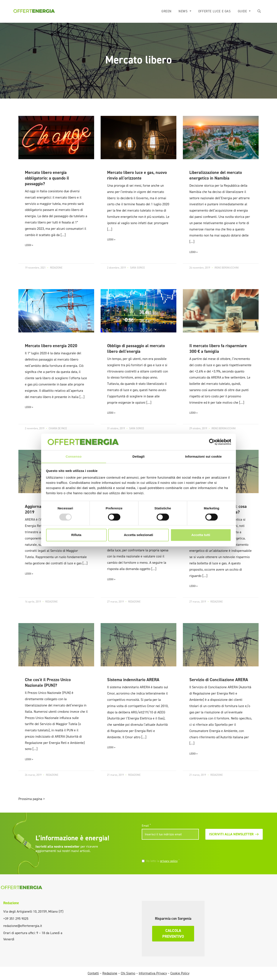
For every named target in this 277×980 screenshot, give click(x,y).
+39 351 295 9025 (16, 919)
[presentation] (171, 850)
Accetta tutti (201, 535)
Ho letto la (163, 861)
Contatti (93, 973)
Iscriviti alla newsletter (234, 834)
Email (146, 826)
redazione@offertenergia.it (23, 926)
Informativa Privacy (153, 973)
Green (167, 11)
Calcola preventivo (173, 934)
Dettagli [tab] (138, 456)
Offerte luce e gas (215, 11)
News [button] (184, 11)
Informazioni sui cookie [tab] (204, 456)
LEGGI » (29, 245)
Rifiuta (76, 535)
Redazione (11, 903)
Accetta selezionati (138, 535)
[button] (259, 11)
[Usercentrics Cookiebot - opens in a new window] (212, 442)
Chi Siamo (128, 973)
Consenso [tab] (73, 456)
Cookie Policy (180, 973)
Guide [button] (243, 11)
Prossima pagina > (32, 799)
